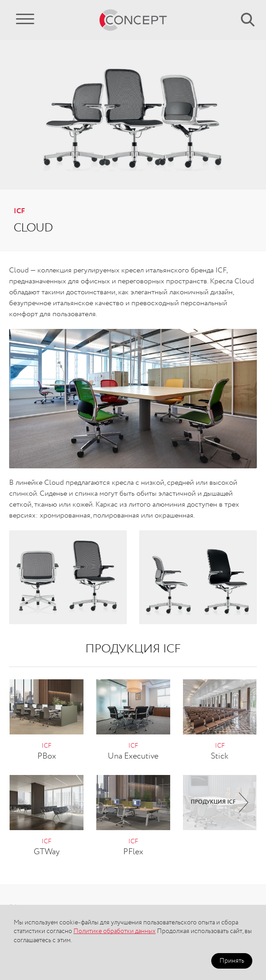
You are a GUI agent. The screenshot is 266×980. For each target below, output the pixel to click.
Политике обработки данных (115, 931)
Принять (232, 961)
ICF (19, 211)
